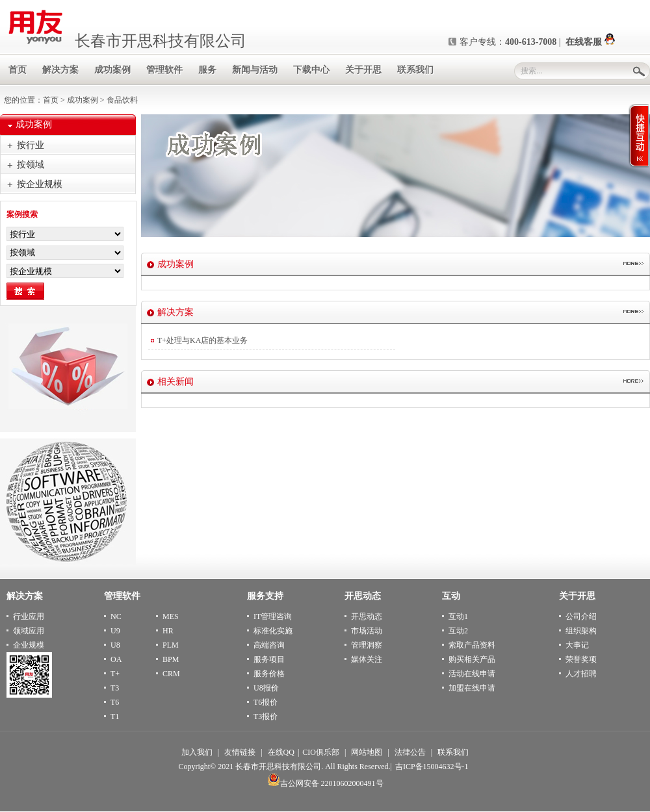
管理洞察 (367, 645)
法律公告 (410, 752)
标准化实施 (273, 631)
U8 (115, 645)
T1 (115, 717)
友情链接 (240, 752)
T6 (115, 702)
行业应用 (29, 616)
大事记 (577, 645)
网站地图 (367, 752)
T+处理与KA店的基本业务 (202, 340)
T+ (115, 674)
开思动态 (367, 616)
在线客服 (590, 42)
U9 (115, 631)
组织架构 (581, 631)
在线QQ (281, 752)
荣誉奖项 (581, 659)
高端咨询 (269, 645)
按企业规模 (40, 184)
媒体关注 (367, 659)
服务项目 (269, 659)
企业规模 (29, 645)
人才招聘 (581, 674)
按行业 (31, 145)
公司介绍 (581, 616)
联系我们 (453, 752)
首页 (51, 100)
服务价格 (269, 674)
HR (168, 631)
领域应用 (29, 631)
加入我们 (197, 752)
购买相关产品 (472, 659)
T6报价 (266, 702)
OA (116, 659)
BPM (171, 659)
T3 (115, 688)
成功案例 (83, 100)
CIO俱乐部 (321, 752)
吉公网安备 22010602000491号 (325, 783)
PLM (171, 645)
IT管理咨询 (273, 616)
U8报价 (266, 688)
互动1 (458, 616)
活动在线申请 (472, 674)
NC (116, 616)
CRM (171, 674)
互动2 (458, 631)
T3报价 (266, 717)
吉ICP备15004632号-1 (432, 767)
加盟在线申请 (472, 688)
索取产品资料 (472, 645)
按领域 (31, 165)
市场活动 (367, 631)
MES (171, 616)
